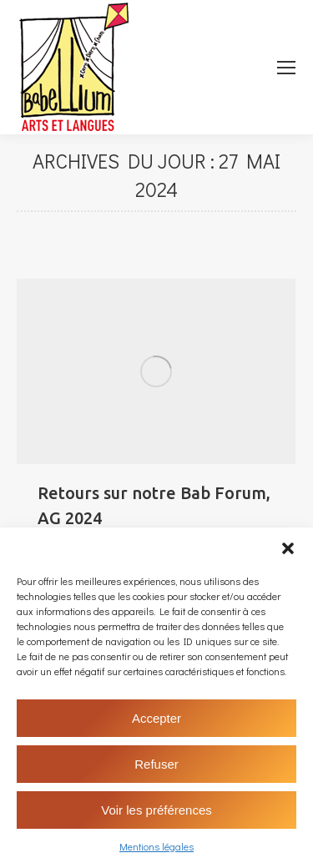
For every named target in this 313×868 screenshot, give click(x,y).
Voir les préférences (156, 810)
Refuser (156, 764)
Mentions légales (156, 846)
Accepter (156, 718)
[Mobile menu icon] (286, 68)
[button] (288, 548)
